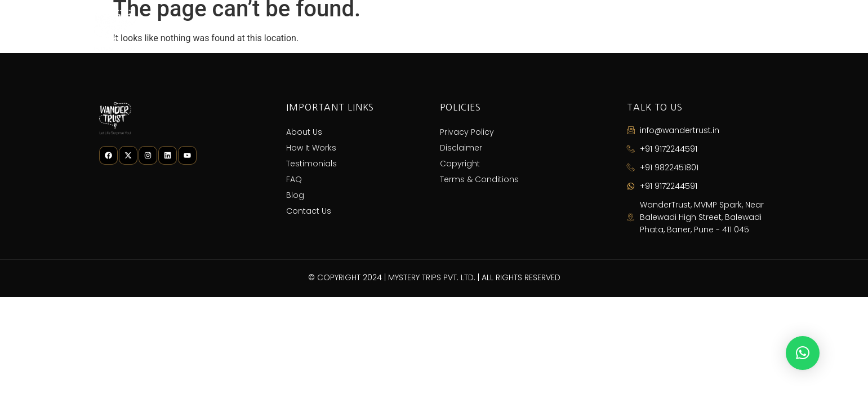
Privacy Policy (467, 132)
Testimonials (561, 30)
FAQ (625, 30)
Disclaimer (461, 148)
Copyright (460, 164)
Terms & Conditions (479, 179)
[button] (803, 353)
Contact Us (738, 30)
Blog (672, 30)
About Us (396, 30)
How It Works (475, 30)
